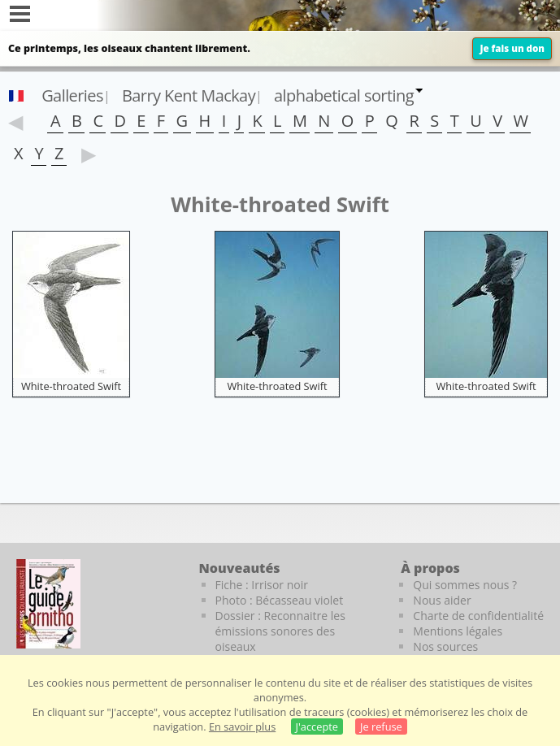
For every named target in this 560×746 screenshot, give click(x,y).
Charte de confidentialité (478, 616)
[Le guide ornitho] (48, 604)
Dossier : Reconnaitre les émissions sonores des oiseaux (280, 631)
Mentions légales (458, 631)
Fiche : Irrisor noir (262, 585)
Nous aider (442, 600)
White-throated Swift (71, 386)
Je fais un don (512, 48)
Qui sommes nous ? (465, 585)
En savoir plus (242, 726)
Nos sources (445, 646)
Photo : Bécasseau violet (280, 600)
